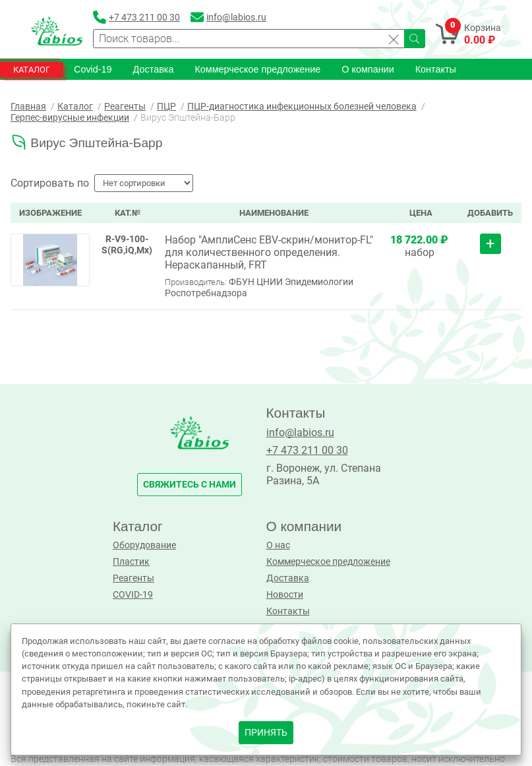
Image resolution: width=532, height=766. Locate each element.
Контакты (436, 69)
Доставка (154, 69)
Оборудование (144, 545)
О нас (278, 545)
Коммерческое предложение (257, 69)
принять (266, 733)
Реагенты (133, 578)
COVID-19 (133, 595)
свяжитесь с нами (190, 485)
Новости (285, 595)
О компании (368, 69)
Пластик (131, 562)
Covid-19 (93, 69)
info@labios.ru (300, 432)
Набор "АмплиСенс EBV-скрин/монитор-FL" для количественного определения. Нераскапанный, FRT (269, 252)
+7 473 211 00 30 (307, 450)
